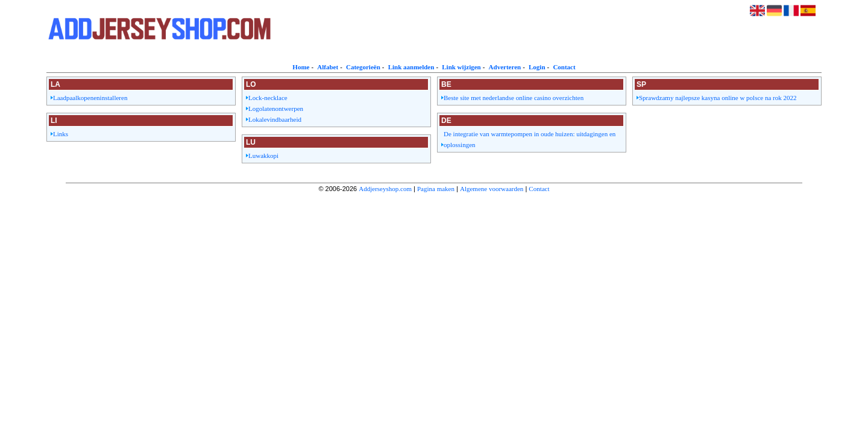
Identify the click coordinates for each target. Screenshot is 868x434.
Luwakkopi (263, 156)
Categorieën (363, 67)
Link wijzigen (461, 67)
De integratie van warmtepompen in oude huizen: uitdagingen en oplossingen (530, 139)
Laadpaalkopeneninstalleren (90, 98)
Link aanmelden (411, 67)
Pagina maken (436, 189)
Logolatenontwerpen (276, 108)
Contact (564, 67)
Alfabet (328, 67)
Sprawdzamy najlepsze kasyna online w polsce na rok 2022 (718, 98)
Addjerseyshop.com (385, 189)
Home (301, 67)
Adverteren (505, 67)
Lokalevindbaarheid (275, 119)
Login (537, 67)
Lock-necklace (268, 98)
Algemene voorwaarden (492, 189)
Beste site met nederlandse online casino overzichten (514, 98)
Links (61, 134)
